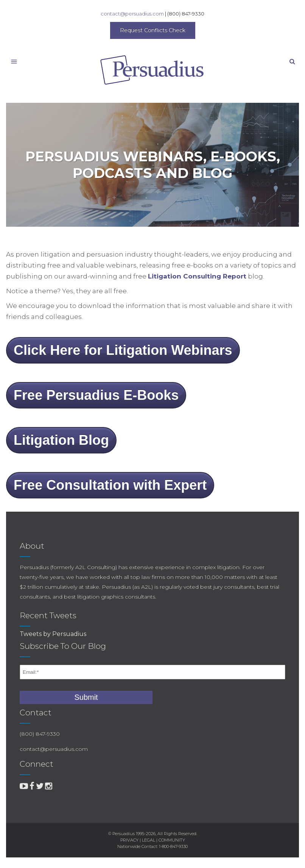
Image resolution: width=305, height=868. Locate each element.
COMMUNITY (172, 840)
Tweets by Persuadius (53, 634)
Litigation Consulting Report (197, 276)
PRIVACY (129, 840)
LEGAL (149, 840)
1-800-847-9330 (173, 846)
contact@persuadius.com (132, 14)
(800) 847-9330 (186, 14)
